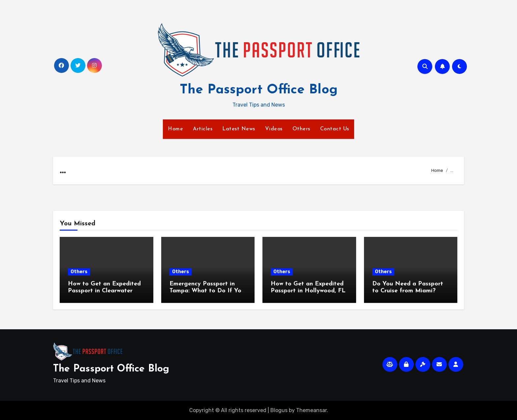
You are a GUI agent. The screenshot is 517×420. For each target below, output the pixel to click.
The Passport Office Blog (259, 90)
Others (301, 129)
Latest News (239, 129)
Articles (203, 129)
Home (175, 129)
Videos (274, 129)
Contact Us (335, 129)
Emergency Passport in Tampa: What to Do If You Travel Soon (207, 291)
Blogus (279, 410)
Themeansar (311, 410)
